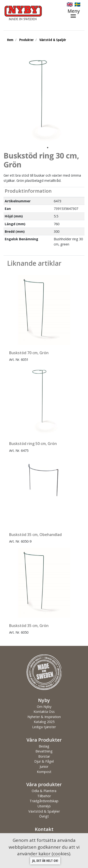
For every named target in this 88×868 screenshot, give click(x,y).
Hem (10, 40)
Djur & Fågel (44, 761)
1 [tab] (48, 148)
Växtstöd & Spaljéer (44, 811)
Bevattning (44, 751)
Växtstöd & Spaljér (53, 40)
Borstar (44, 756)
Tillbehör (44, 796)
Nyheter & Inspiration (44, 717)
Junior (44, 766)
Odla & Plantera (44, 791)
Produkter (26, 40)
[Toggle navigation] (76, 13)
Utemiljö (44, 806)
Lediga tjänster (44, 727)
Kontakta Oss (44, 712)
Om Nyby (44, 707)
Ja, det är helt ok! (45, 861)
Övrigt (44, 816)
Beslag (44, 746)
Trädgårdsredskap (44, 801)
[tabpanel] (44, 100)
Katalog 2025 (44, 722)
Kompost (44, 772)
